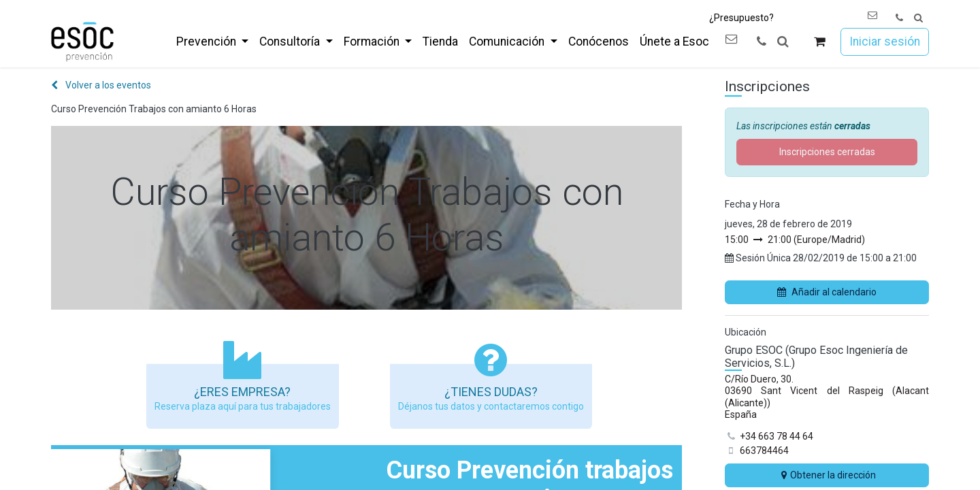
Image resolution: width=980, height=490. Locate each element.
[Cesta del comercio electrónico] (820, 42)
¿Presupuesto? (741, 18)
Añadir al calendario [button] (827, 292)
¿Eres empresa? (242, 392)
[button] (918, 18)
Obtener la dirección (827, 475)
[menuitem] (212, 42)
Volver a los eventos (101, 85)
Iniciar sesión (885, 42)
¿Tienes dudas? (491, 392)
